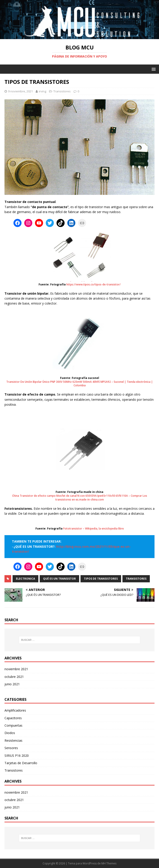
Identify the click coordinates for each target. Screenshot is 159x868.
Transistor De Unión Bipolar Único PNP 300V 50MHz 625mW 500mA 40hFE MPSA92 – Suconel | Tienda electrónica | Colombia (79, 384)
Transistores (62, 91)
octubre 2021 (14, 677)
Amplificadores (15, 710)
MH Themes (109, 863)
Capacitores (13, 718)
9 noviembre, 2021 (20, 91)
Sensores (11, 748)
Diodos (10, 733)
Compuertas (13, 725)
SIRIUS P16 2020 (17, 756)
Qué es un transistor (59, 579)
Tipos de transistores (101, 579)
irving (42, 91)
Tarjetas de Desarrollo (21, 763)
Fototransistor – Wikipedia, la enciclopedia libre (94, 529)
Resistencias (13, 740)
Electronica (25, 579)
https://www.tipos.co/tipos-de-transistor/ (94, 285)
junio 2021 (12, 684)
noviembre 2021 (16, 669)
